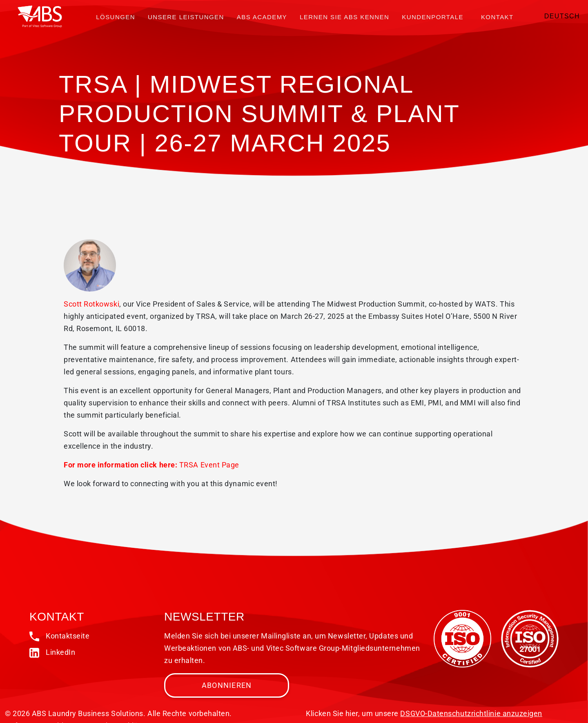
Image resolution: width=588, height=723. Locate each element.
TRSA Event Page (209, 465)
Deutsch (562, 16)
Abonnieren (227, 685)
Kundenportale (433, 17)
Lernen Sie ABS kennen (344, 17)
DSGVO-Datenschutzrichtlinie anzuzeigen (471, 713)
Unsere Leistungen (186, 17)
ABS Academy (262, 17)
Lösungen (116, 17)
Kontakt (497, 17)
